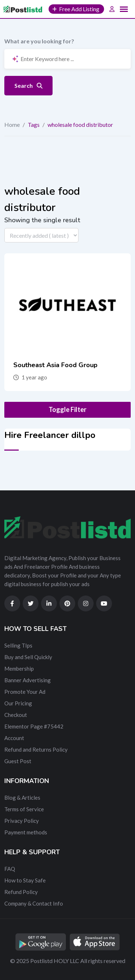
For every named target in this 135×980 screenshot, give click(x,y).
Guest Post (18, 761)
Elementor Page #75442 (34, 726)
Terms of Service (24, 809)
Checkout (16, 715)
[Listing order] (41, 235)
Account (14, 738)
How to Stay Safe (25, 880)
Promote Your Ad (25, 692)
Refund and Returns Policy (36, 749)
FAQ (10, 869)
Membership (19, 669)
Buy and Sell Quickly (28, 657)
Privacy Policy (22, 821)
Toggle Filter (67, 409)
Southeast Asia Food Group (55, 365)
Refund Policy (21, 892)
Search (28, 85)
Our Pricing (18, 703)
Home (12, 124)
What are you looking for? (39, 41)
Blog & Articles (22, 798)
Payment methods (26, 832)
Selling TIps (18, 645)
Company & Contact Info (34, 903)
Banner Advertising (28, 680)
